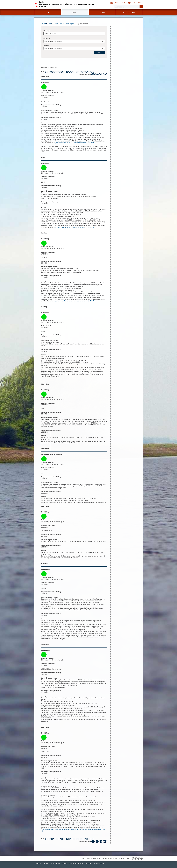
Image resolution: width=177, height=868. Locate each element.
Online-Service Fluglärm (68, 24)
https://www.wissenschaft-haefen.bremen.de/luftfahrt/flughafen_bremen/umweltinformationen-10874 (73, 829)
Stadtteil (46, 45)
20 (97, 74)
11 (81, 72)
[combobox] (74, 41)
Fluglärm (56, 24)
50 (101, 74)
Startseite (38, 863)
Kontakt (46, 863)
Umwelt (44, 24)
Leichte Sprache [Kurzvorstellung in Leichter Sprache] (137, 3)
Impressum (88, 863)
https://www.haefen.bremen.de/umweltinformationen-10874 (73, 143)
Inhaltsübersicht (99, 863)
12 (85, 72)
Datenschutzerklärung (76, 863)
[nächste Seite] (89, 72)
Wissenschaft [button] (129, 12)
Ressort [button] (48, 12)
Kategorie (47, 38)
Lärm (50, 24)
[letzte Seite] (93, 72)
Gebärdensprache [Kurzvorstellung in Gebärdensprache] (120, 3)
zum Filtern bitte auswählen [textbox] (53, 41)
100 (105, 74)
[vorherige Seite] (50, 72)
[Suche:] (129, 7)
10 (78, 72)
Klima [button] (102, 12)
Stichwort (47, 31)
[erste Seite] (47, 72)
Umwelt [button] (75, 12)
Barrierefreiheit (55, 863)
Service (64, 863)
